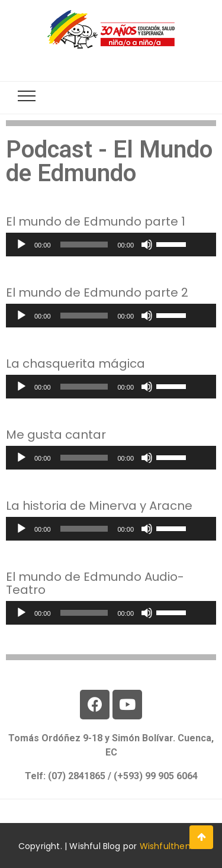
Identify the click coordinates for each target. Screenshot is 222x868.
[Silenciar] (147, 245)
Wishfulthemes (172, 846)
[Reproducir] (21, 245)
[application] (111, 245)
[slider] (84, 245)
